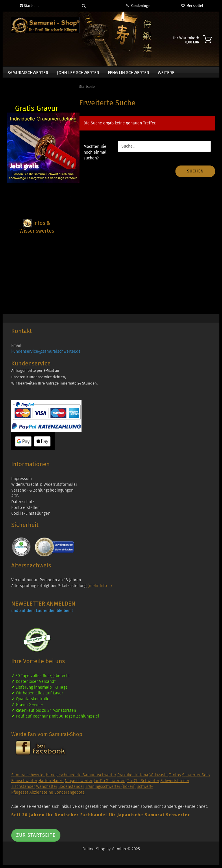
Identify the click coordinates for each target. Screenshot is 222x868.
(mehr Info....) (100, 589)
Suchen (195, 174)
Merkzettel (192, 6)
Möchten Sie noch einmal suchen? (95, 155)
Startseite (30, 6)
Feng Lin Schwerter (128, 73)
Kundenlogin (138, 6)
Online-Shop (94, 852)
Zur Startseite (36, 838)
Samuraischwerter (28, 73)
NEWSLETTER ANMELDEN (43, 606)
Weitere (166, 73)
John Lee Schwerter (78, 73)
